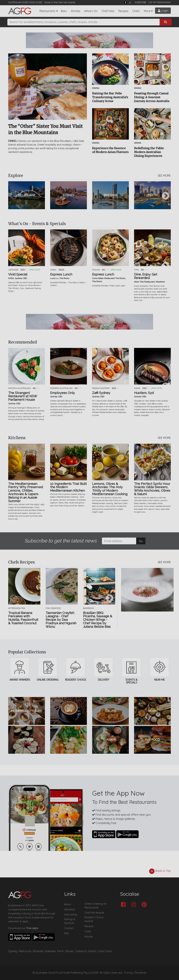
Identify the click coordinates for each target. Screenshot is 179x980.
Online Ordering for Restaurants (96, 906)
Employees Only (62, 393)
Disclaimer (141, 973)
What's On (91, 11)
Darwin (69, 951)
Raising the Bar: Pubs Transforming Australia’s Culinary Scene (110, 97)
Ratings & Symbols (70, 921)
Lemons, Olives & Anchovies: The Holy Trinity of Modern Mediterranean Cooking (110, 489)
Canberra (81, 951)
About (68, 904)
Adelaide (50, 951)
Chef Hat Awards (67, 2)
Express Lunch (61, 274)
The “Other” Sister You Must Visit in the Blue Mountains (45, 129)
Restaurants (47, 11)
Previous (13, 196)
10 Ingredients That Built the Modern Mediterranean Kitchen (68, 487)
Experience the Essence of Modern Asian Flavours (110, 150)
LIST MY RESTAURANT (160, 2)
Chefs (136, 11)
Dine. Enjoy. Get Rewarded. (146, 276)
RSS (67, 933)
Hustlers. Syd (144, 393)
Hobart (92, 951)
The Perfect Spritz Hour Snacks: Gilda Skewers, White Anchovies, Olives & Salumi (152, 489)
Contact (69, 928)
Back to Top (160, 871)
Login (163, 11)
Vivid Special (18, 274)
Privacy (129, 973)
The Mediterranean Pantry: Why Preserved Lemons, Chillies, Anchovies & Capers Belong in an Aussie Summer (26, 492)
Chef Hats (108, 11)
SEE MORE (164, 176)
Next (166, 196)
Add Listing (71, 915)
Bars (64, 11)
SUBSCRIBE (141, 2)
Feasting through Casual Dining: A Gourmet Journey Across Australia (152, 97)
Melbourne (25, 951)
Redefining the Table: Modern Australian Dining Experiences (149, 152)
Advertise (70, 910)
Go (141, 541)
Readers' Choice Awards (94, 919)
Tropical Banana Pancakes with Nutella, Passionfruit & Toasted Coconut (23, 618)
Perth (60, 951)
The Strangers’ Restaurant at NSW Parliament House (23, 396)
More (147, 11)
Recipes (123, 11)
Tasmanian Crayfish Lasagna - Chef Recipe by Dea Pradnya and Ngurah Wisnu (61, 620)
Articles (76, 11)
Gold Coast (105, 951)
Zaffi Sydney (101, 393)
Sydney (13, 951)
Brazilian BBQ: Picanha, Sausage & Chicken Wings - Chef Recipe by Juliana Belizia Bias (98, 620)
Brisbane (38, 951)
